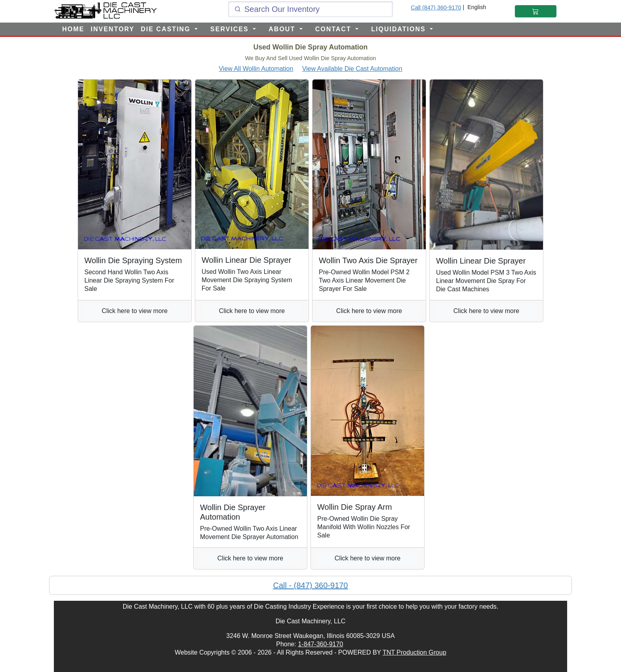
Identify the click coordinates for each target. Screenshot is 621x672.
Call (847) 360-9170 (436, 8)
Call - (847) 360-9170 (311, 585)
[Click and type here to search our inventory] (310, 9)
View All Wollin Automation (256, 69)
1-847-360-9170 (320, 644)
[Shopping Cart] (536, 11)
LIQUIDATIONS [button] (400, 29)
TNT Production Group (414, 652)
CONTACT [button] (334, 29)
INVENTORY (112, 29)
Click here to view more (135, 311)
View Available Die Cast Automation (352, 69)
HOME (73, 29)
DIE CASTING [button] (167, 29)
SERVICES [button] (231, 29)
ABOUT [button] (283, 29)
